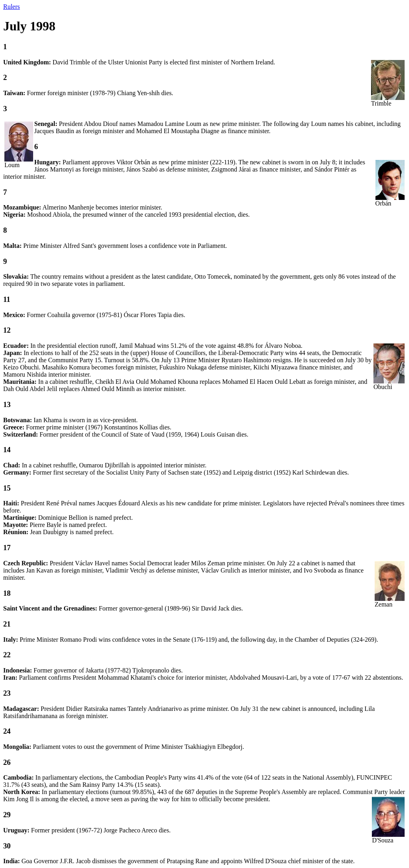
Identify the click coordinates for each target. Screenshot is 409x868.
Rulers (12, 7)
